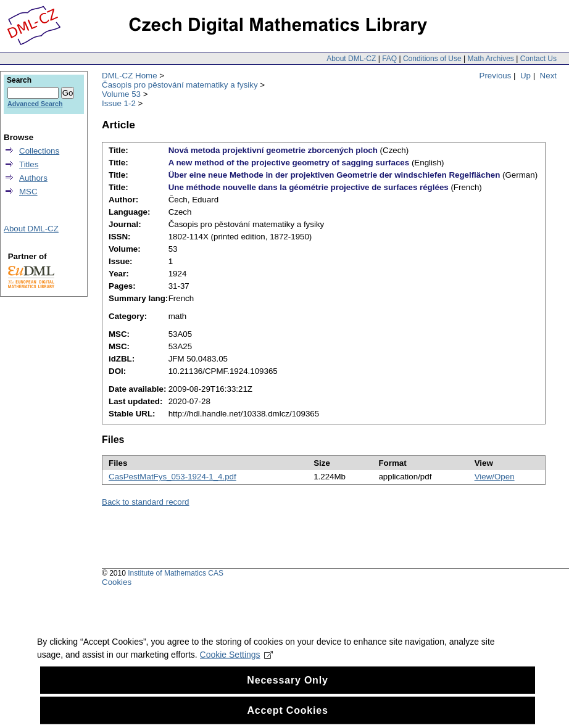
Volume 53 (121, 94)
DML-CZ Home (130, 76)
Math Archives (490, 59)
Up (525, 76)
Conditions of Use (432, 59)
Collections (39, 151)
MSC (28, 192)
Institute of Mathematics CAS (176, 573)
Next (548, 76)
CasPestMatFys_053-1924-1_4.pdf (172, 477)
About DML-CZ (351, 59)
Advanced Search (35, 104)
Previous (496, 76)
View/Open (495, 477)
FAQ (389, 59)
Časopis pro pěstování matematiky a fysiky (180, 85)
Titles (29, 164)
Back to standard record (146, 502)
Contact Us (538, 59)
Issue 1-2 (119, 103)
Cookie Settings (237, 675)
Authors (33, 178)
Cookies (117, 582)
